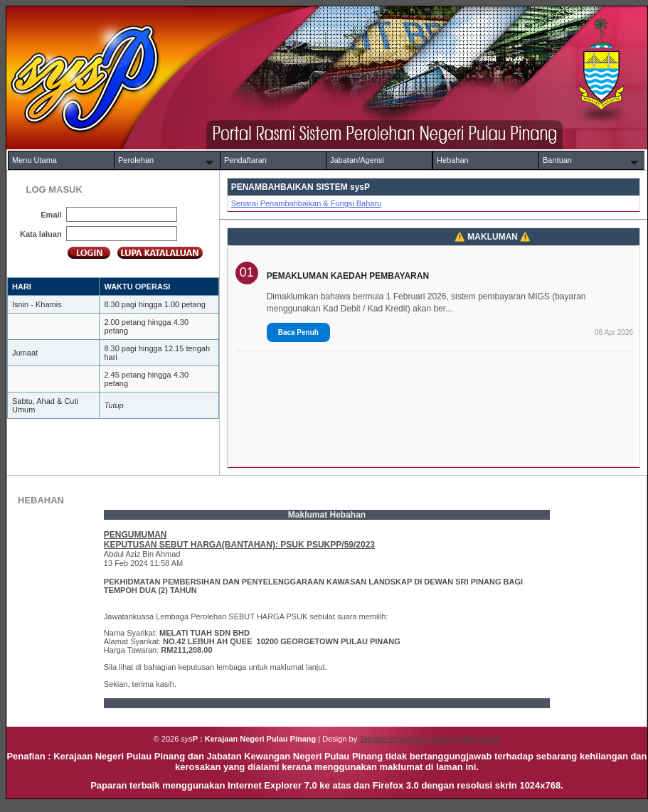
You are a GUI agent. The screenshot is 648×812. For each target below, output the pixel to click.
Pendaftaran (245, 160)
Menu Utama (34, 160)
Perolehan (136, 160)
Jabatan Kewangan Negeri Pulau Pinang (430, 739)
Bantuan (557, 160)
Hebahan (453, 160)
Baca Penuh (298, 332)
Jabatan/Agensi (357, 160)
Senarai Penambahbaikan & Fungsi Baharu (307, 203)
